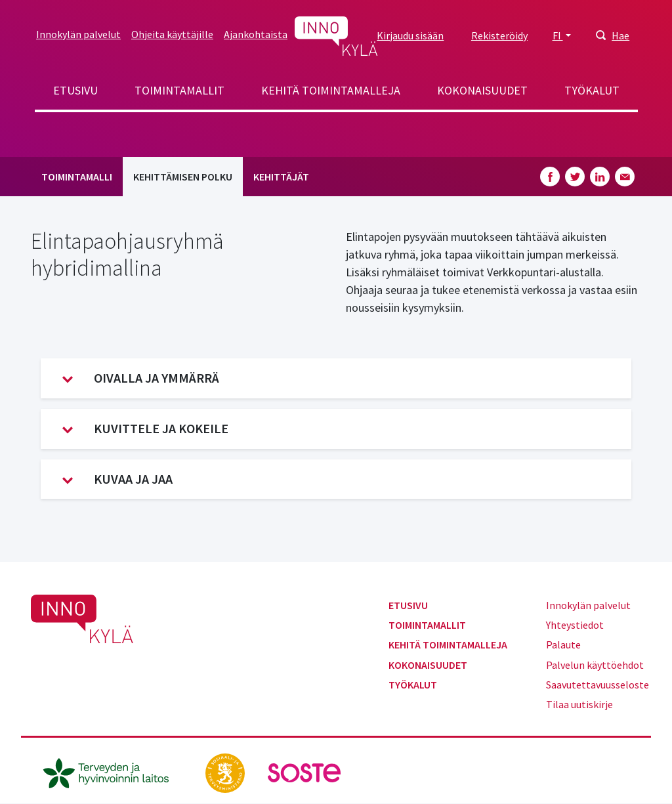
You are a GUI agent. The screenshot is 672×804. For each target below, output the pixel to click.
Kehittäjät (281, 177)
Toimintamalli (77, 177)
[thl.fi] (113, 771)
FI (558, 35)
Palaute (563, 645)
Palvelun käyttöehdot (595, 665)
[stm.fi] (226, 771)
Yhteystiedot (575, 625)
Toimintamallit (179, 90)
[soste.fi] (304, 771)
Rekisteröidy (499, 35)
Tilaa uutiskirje (579, 704)
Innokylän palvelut (78, 34)
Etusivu (75, 90)
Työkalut (592, 90)
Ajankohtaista (256, 34)
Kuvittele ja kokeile (145, 429)
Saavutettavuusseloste (598, 685)
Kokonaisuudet (482, 90)
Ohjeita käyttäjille (172, 34)
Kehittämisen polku (183, 177)
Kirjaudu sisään (410, 35)
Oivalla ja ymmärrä (141, 378)
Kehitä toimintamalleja (331, 90)
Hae (620, 35)
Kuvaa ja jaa (117, 479)
